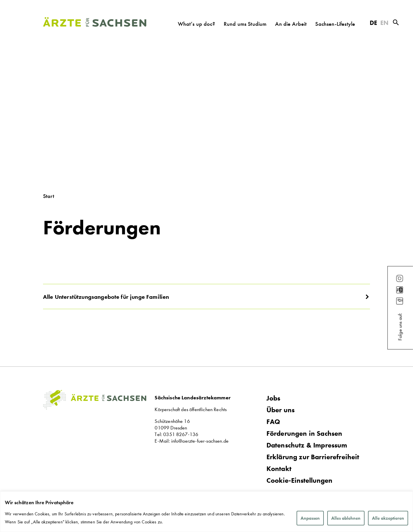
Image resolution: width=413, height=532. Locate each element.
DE (373, 23)
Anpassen (310, 518)
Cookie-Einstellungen (299, 481)
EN (384, 23)
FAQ (273, 422)
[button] (206, 297)
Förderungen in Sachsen (304, 433)
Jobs (273, 398)
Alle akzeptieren (388, 518)
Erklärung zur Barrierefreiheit (313, 457)
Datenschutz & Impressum (307, 445)
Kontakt (279, 469)
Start (49, 196)
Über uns (280, 410)
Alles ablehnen (346, 518)
